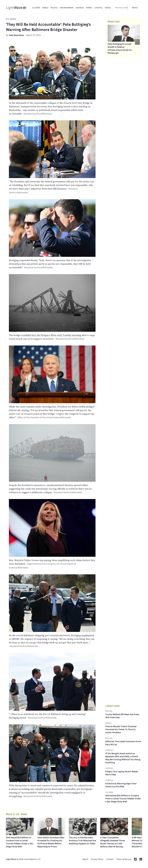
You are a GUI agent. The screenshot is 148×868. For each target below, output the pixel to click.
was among (45, 560)
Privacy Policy (97, 859)
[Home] (16, 8)
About (135, 8)
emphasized (88, 635)
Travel (108, 8)
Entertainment (67, 8)
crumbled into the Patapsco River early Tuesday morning (51, 335)
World (45, 8)
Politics (54, 8)
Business (80, 8)
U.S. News (36, 8)
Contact (110, 859)
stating (25, 410)
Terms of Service (124, 859)
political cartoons (124, 8)
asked (34, 189)
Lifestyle (98, 8)
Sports (89, 8)
